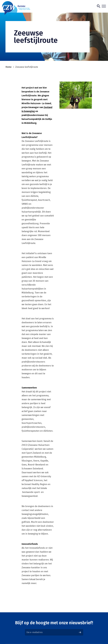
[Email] (54, 632)
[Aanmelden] (80, 632)
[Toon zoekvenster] (99, 6)
